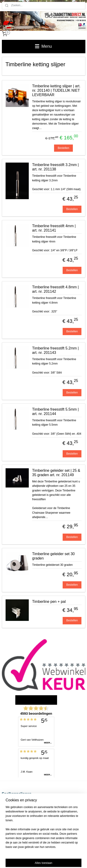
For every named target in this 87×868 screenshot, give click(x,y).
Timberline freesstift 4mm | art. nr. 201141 (54, 228)
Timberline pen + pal (49, 602)
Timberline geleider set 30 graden (54, 556)
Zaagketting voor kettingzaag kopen (24, 816)
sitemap (48, 852)
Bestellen (63, 148)
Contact (7, 825)
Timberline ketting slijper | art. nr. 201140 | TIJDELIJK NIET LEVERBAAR (56, 90)
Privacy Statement (13, 820)
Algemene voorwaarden (17, 811)
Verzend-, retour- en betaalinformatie (24, 802)
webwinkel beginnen (72, 852)
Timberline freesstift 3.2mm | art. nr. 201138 (56, 167)
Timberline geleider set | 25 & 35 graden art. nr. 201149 (56, 473)
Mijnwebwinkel (50, 859)
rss (56, 852)
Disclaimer (8, 807)
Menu (43, 46)
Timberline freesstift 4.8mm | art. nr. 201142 (56, 289)
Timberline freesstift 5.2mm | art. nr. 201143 (56, 350)
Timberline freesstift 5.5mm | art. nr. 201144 (56, 412)
